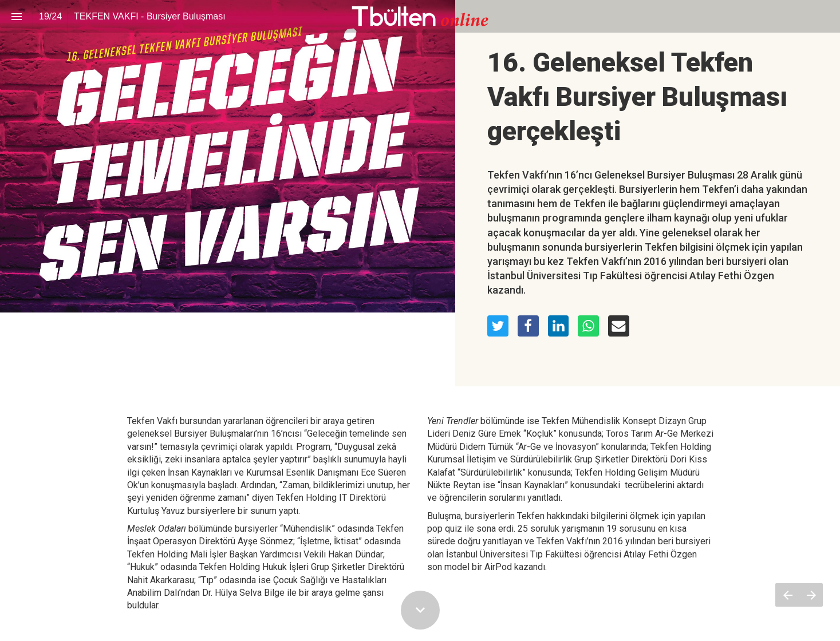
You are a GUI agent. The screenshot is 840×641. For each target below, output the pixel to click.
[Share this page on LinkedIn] (559, 326)
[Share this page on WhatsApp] (588, 326)
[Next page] (811, 595)
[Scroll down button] (420, 610)
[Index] (16, 16)
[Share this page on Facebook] (528, 326)
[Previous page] (787, 595)
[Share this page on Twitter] (498, 326)
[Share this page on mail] (619, 326)
